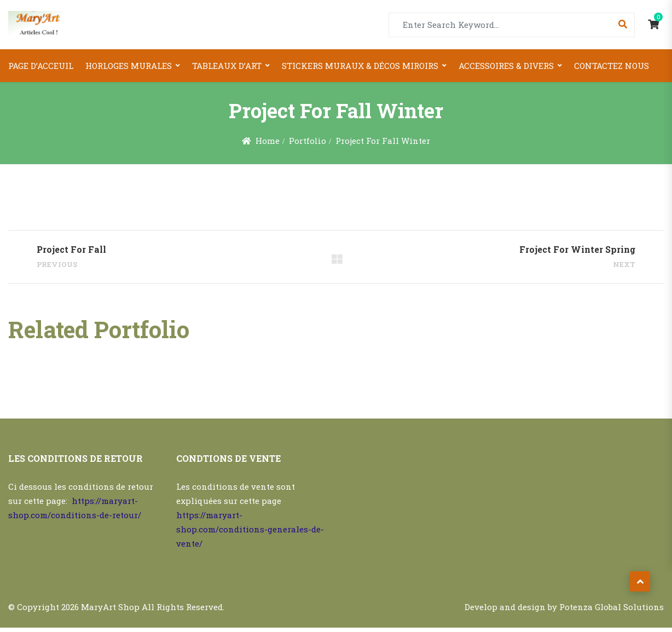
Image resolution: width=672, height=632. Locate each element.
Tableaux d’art (227, 66)
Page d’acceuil (41, 66)
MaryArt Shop (110, 611)
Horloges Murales (129, 66)
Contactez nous (612, 66)
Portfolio (308, 141)
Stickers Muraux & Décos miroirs (360, 66)
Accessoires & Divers (506, 66)
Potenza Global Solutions (612, 611)
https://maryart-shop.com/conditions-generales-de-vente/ (250, 534)
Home (267, 141)
